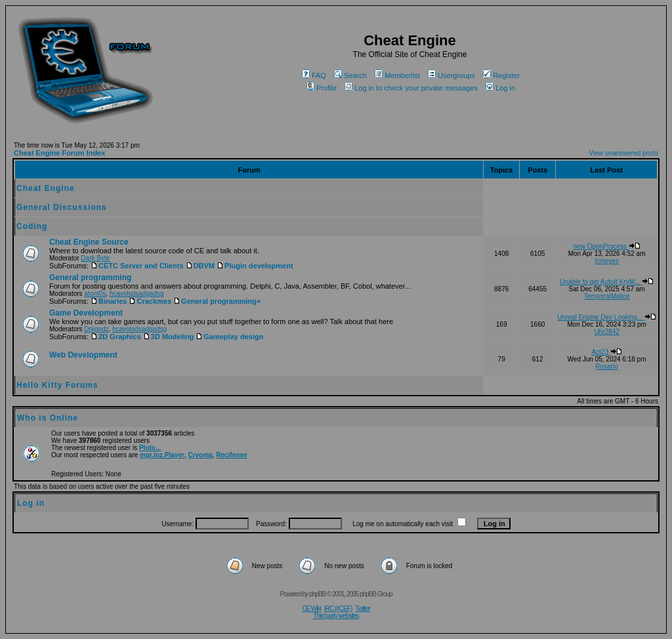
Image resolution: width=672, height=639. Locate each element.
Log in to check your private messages (411, 88)
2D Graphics (116, 337)
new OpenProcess (607, 246)
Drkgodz (96, 329)
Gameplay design (229, 337)
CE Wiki (311, 608)
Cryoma (200, 455)
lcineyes (607, 261)
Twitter (362, 608)
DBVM (200, 266)
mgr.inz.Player (162, 455)
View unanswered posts (624, 153)
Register (501, 75)
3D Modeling (168, 337)
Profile (322, 88)
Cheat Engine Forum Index (59, 153)
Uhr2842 (606, 332)
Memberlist (397, 75)
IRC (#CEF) (338, 608)
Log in (500, 88)
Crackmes (150, 301)
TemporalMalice (607, 296)
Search (350, 75)
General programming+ (217, 301)
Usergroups (451, 75)
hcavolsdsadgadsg (137, 294)
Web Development (83, 355)
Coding (32, 226)
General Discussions (62, 207)
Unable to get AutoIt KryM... (607, 282)
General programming (90, 278)
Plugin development (255, 266)
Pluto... (150, 448)
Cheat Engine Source (89, 242)
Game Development (86, 313)
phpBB (317, 594)
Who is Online (48, 418)
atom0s (95, 294)
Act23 (606, 352)
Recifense (231, 455)
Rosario (606, 366)
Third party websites (336, 616)
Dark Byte (95, 258)
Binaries (109, 301)
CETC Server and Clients (137, 266)
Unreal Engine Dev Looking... (607, 317)
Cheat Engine (46, 188)
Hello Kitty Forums (57, 385)
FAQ (314, 75)
